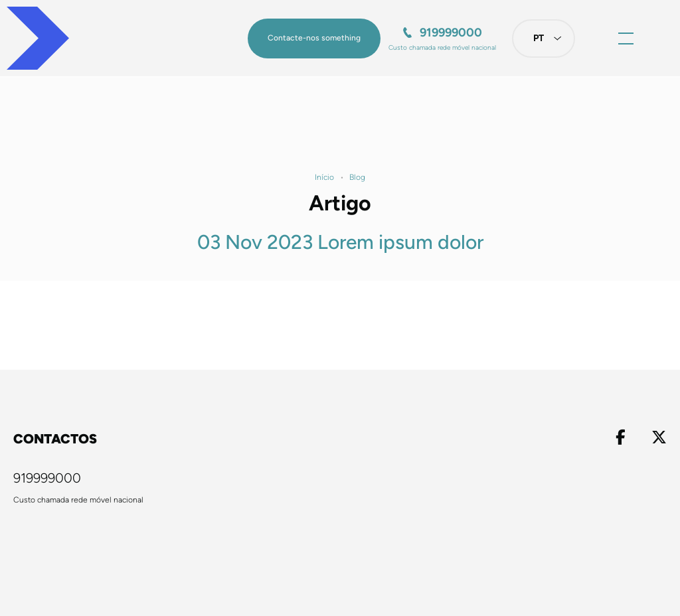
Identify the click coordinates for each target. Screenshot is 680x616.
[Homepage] (45, 45)
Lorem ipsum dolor (400, 242)
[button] (314, 38)
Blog (357, 177)
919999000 (47, 478)
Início (324, 177)
